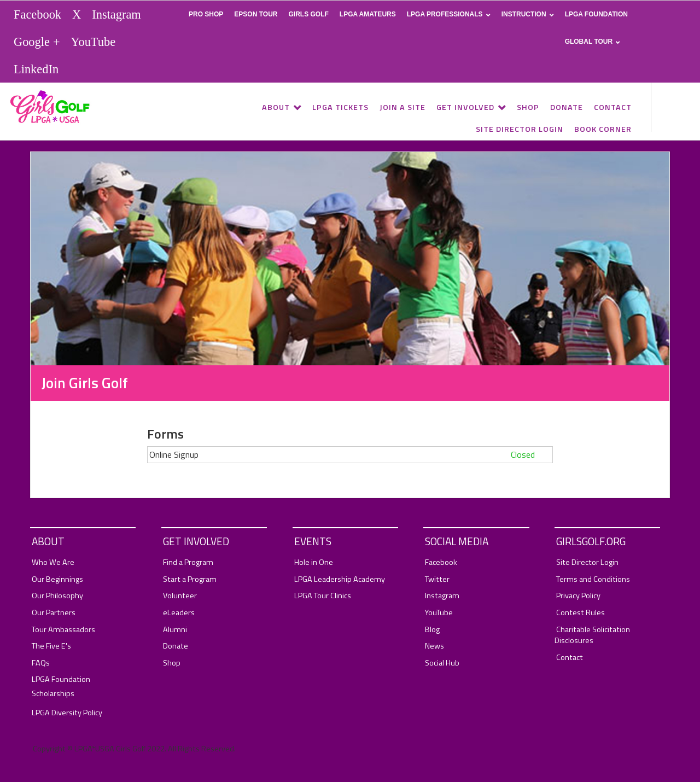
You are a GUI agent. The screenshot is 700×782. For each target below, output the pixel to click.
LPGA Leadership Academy (340, 579)
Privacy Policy (578, 596)
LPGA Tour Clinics (323, 596)
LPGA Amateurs (368, 14)
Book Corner (603, 129)
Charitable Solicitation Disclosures (592, 635)
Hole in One (314, 562)
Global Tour (589, 42)
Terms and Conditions (593, 579)
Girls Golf (308, 14)
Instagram (116, 14)
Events (313, 541)
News (434, 646)
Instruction (524, 14)
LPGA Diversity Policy (67, 713)
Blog (432, 630)
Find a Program (188, 562)
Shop (528, 107)
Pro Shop (206, 14)
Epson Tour (256, 14)
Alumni (175, 630)
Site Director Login (520, 129)
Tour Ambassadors (63, 630)
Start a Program (190, 579)
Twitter (437, 579)
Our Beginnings (57, 579)
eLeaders (179, 613)
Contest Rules (581, 613)
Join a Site (402, 107)
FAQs (41, 663)
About (276, 107)
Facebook (37, 14)
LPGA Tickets (340, 107)
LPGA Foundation (596, 14)
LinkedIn (36, 69)
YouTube (94, 42)
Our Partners (54, 613)
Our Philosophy (57, 596)
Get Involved (465, 107)
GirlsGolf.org (591, 541)
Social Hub (442, 663)
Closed (523, 454)
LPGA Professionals (445, 14)
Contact (613, 107)
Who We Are (53, 562)
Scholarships (53, 694)
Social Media (457, 541)
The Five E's (51, 646)
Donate (567, 107)
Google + (37, 42)
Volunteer (180, 596)
